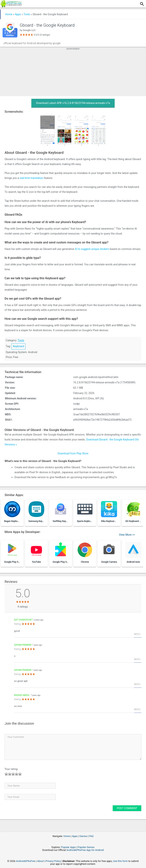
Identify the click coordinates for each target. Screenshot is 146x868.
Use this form (120, 861)
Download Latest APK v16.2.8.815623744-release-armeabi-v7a (73, 103)
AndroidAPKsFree (26, 861)
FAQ (91, 836)
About (41, 861)
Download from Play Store (73, 453)
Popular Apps (68, 847)
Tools (27, 14)
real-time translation (31, 178)
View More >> (127, 535)
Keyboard (19, 346)
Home (9, 14)
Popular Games (86, 847)
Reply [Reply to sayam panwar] (137, 659)
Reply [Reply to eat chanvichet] (137, 634)
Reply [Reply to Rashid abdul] (137, 709)
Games (83, 836)
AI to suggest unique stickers (92, 249)
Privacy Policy (53, 861)
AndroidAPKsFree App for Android (85, 850)
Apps (18, 14)
